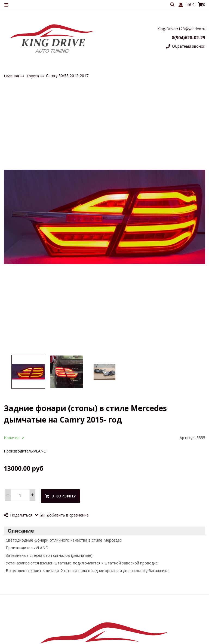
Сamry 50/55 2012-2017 (67, 76)
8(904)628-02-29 (188, 38)
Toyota (33, 76)
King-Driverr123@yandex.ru (181, 29)
